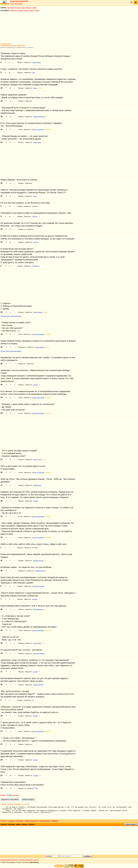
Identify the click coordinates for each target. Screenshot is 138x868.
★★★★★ (48, 130)
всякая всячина (44, 821)
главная (4, 824)
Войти (12, 4)
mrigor (35, 196)
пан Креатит (36, 266)
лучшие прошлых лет (31, 821)
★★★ (40, 88)
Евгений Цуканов (38, 561)
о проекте (22, 860)
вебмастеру (29, 860)
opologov (35, 217)
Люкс (34, 73)
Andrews (36, 501)
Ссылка (20, 130)
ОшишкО (36, 776)
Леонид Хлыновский (38, 130)
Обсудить (20, 62)
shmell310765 (37, 485)
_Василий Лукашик (39, 654)
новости (36, 860)
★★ (43, 142)
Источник (35, 206)
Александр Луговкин (38, 586)
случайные (54, 821)
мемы (23, 8)
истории (17, 8)
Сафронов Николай (39, 117)
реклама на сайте (6, 860)
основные (12, 821)
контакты (15, 860)
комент (35, 88)
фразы (28, 8)
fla (33, 700)
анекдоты (10, 8)
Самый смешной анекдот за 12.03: (16, 804)
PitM (36, 788)
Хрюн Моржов (36, 62)
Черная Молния (38, 312)
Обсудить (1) (22, 229)
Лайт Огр (36, 242)
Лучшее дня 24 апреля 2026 (19, 1)
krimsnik (35, 760)
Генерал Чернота (38, 685)
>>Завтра (16, 795)
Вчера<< (4, 795)
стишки (34, 8)
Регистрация (19, 4)
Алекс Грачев (37, 142)
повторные (20, 821)
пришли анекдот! (131, 824)
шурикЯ (35, 385)
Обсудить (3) (22, 347)
